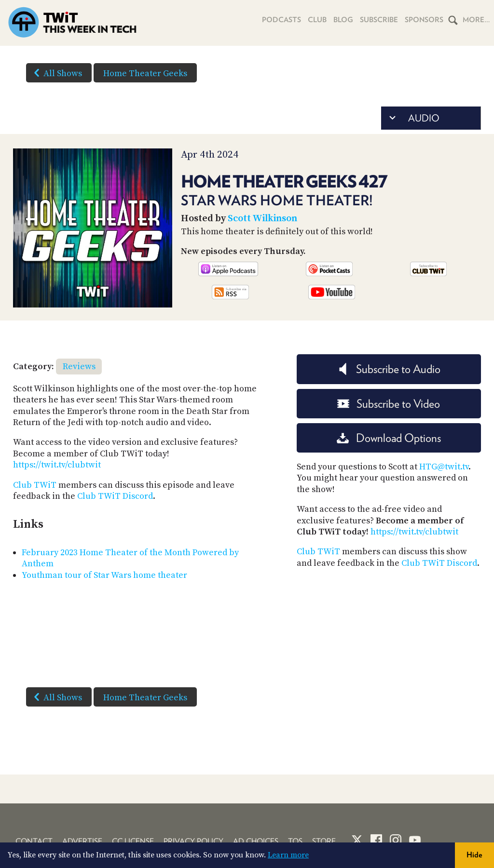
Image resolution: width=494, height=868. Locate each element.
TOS (295, 841)
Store (324, 841)
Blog (343, 20)
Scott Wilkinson (262, 219)
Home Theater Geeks (145, 73)
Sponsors (424, 20)
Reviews (79, 367)
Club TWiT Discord (115, 496)
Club (317, 20)
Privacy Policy (193, 841)
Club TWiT (35, 485)
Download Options (389, 438)
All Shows (56, 73)
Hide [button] (474, 855)
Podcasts (281, 20)
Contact (34, 841)
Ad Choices (256, 841)
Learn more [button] (288, 855)
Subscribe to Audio (389, 369)
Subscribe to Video (389, 404)
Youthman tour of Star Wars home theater (104, 575)
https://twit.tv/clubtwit (57, 465)
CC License (133, 841)
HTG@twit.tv (444, 467)
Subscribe (379, 20)
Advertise (82, 841)
